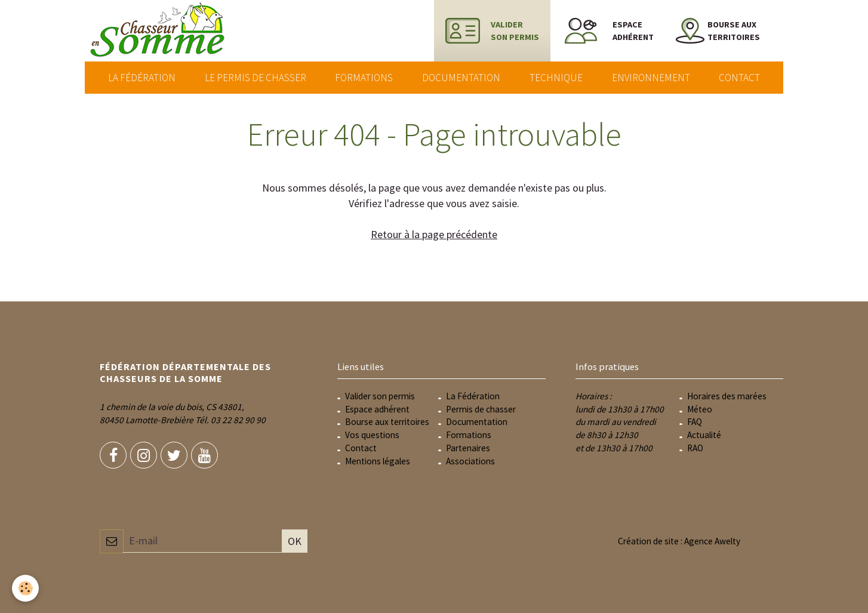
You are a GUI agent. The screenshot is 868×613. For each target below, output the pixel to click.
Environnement (651, 78)
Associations (470, 461)
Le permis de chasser (256, 78)
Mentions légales (378, 461)
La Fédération (142, 78)
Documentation (461, 78)
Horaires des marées (727, 396)
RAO (695, 448)
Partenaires (468, 448)
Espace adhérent (377, 409)
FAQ (695, 422)
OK (295, 541)
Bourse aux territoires (387, 422)
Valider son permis (380, 396)
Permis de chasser (481, 409)
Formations (364, 78)
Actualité (704, 435)
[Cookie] (25, 588)
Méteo (700, 409)
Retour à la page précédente (434, 234)
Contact (739, 78)
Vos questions (372, 435)
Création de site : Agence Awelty (679, 541)
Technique (556, 78)
